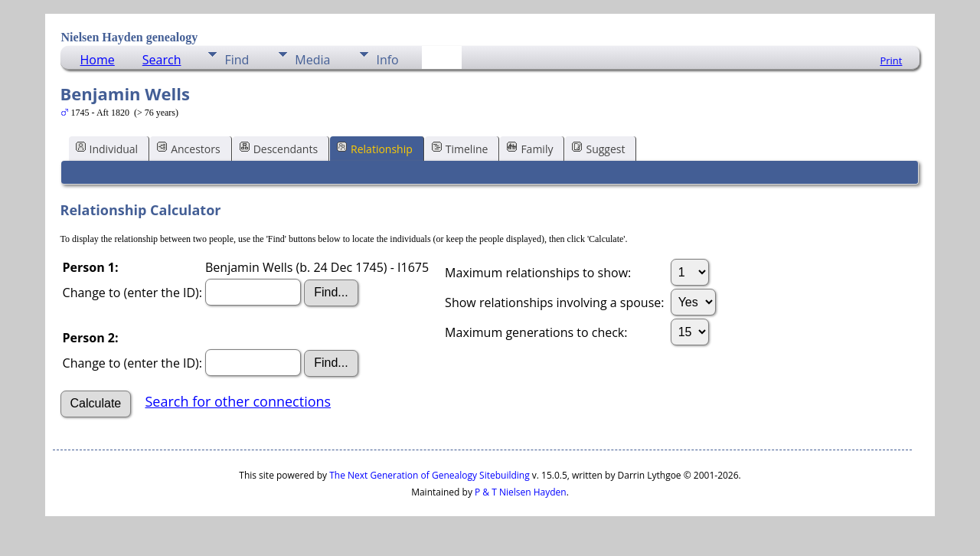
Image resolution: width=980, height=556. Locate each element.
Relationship (375, 148)
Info (387, 60)
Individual (107, 148)
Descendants (279, 148)
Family (530, 148)
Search (162, 60)
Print (891, 61)
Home (98, 60)
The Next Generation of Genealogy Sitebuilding (430, 475)
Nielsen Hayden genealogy (130, 37)
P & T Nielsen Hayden (521, 492)
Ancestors (188, 148)
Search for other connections (238, 401)
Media (312, 60)
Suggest (598, 148)
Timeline (460, 148)
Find (237, 60)
